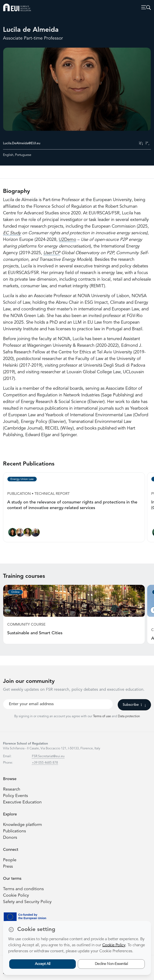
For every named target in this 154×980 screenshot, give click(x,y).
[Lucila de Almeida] (13, 533)
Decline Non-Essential (111, 964)
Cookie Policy (16, 896)
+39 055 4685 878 (45, 763)
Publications (14, 831)
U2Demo (67, 240)
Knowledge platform (22, 825)
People (10, 860)
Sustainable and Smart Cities (35, 633)
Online (15, 592)
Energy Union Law (22, 479)
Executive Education (22, 802)
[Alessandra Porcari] (28, 533)
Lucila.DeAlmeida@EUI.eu (22, 143)
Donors (10, 838)
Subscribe (134, 705)
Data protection (129, 716)
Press (8, 867)
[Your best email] (58, 704)
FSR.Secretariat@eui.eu (48, 756)
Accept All (43, 964)
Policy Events (15, 796)
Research (12, 789)
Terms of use (102, 716)
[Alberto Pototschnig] (20, 533)
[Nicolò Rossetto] (35, 533)
